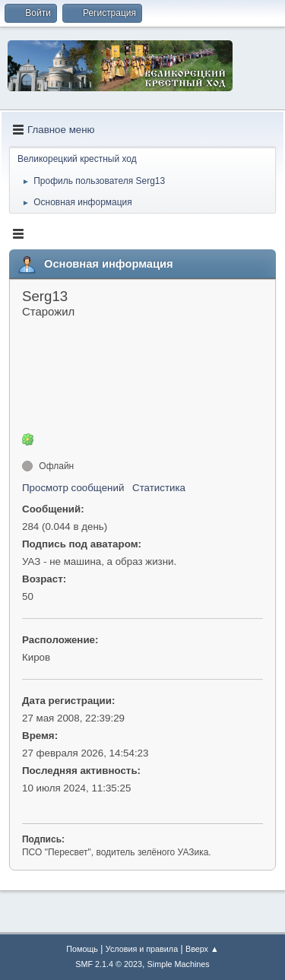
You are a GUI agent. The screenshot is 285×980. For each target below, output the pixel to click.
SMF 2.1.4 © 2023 (109, 964)
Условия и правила (142, 949)
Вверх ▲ (202, 949)
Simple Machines (179, 964)
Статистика (159, 488)
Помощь (82, 949)
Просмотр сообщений (73, 488)
